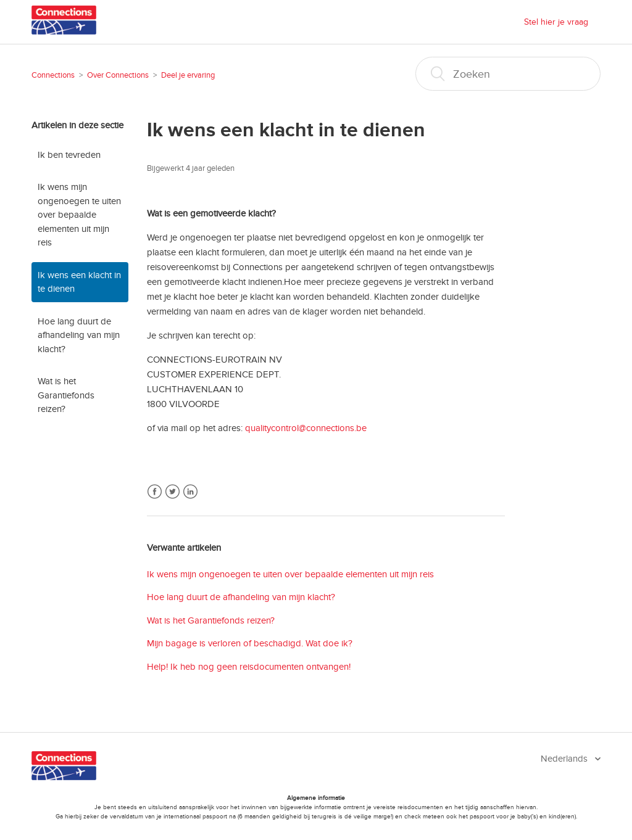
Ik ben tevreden (69, 155)
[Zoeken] (508, 74)
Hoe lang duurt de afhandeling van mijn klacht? (79, 335)
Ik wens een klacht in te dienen (79, 282)
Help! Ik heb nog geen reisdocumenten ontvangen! (249, 667)
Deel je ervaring (188, 75)
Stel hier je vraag (556, 22)
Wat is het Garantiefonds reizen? (66, 395)
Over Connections (118, 75)
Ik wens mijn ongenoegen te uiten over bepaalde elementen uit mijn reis (79, 215)
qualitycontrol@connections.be (306, 428)
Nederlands (565, 759)
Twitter (173, 492)
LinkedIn (190, 492)
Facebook (155, 492)
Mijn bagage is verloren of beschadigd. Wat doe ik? (250, 643)
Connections (53, 75)
